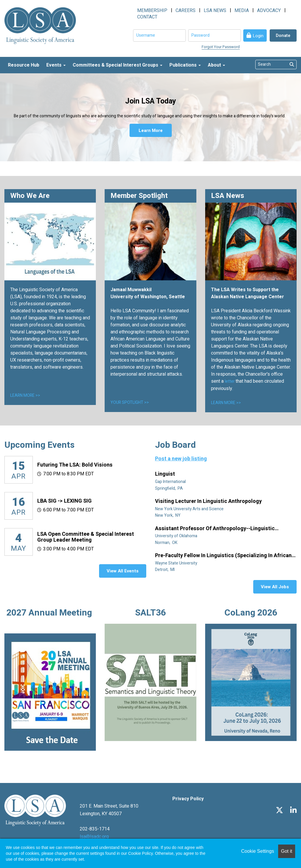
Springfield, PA (169, 488)
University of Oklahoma (177, 536)
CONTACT (147, 17)
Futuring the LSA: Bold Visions (75, 465)
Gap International (171, 482)
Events (56, 65)
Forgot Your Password (221, 47)
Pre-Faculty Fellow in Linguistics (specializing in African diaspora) (223, 556)
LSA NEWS (215, 11)
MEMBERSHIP (152, 11)
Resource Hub (24, 65)
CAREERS (186, 11)
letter (230, 381)
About (216, 65)
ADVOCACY (269, 11)
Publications (185, 65)
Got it (287, 851)
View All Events (123, 571)
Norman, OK (167, 543)
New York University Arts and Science (190, 509)
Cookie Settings (258, 851)
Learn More (151, 130)
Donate (283, 35)
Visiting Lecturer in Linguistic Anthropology (209, 501)
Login (258, 36)
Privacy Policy (188, 799)
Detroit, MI (165, 570)
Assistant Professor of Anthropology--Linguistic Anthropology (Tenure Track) (215, 529)
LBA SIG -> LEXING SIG (64, 501)
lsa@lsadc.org (94, 837)
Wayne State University (177, 563)
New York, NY (168, 515)
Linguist (166, 474)
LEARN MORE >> (25, 395)
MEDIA (242, 11)
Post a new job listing (181, 459)
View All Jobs (275, 587)
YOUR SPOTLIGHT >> (130, 402)
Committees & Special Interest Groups (118, 65)
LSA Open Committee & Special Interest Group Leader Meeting (86, 537)
